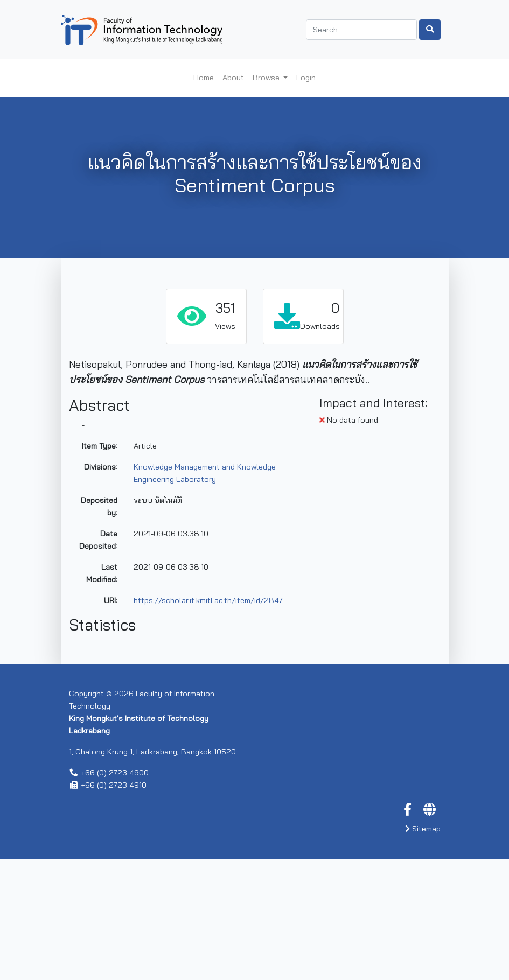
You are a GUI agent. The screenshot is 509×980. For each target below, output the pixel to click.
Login (306, 78)
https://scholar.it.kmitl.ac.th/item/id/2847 (208, 600)
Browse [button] (267, 78)
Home (204, 78)
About (233, 78)
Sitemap (423, 950)
